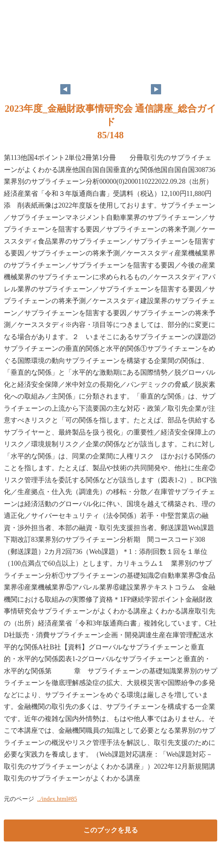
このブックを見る (111, 830)
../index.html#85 (57, 799)
